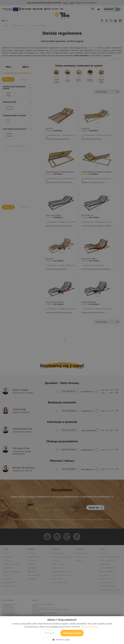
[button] (62, 640)
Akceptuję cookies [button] (72, 633)
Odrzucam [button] (49, 633)
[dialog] (62, 322)
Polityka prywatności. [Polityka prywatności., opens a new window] (90, 627)
